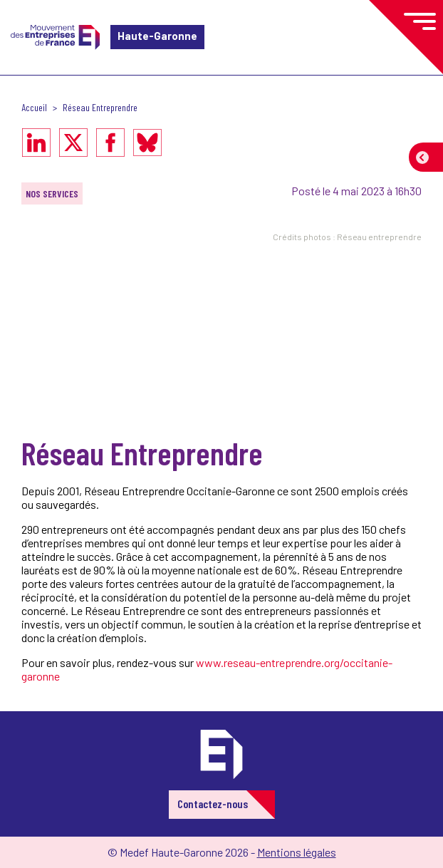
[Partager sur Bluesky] (147, 143)
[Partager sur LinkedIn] (36, 143)
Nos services (52, 193)
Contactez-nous (213, 804)
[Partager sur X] (73, 143)
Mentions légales (297, 852)
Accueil (34, 107)
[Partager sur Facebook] (110, 143)
